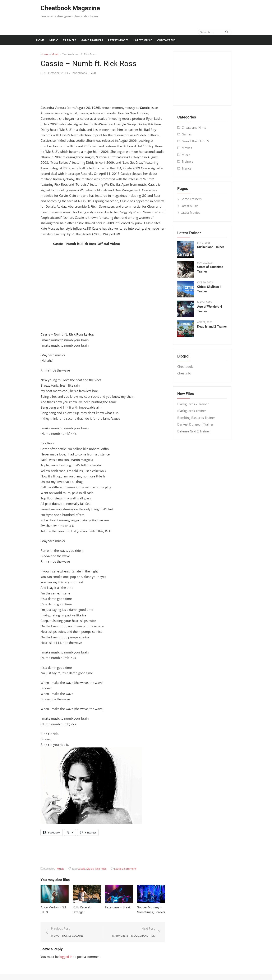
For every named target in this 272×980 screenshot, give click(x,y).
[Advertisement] (179, 12)
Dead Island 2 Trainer (215, 327)
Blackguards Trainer (195, 411)
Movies (190, 148)
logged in (59, 947)
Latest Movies (118, 40)
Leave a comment (118, 858)
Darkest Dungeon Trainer (198, 424)
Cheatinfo (187, 373)
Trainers (70, 40)
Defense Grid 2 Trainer (197, 431)
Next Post (136, 923)
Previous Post (60, 923)
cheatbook (73, 73)
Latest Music (143, 40)
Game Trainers (92, 40)
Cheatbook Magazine (63, 8)
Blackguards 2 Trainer (196, 404)
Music (54, 40)
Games (190, 134)
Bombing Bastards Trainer (199, 418)
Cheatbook (188, 367)
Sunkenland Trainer (213, 247)
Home (40, 40)
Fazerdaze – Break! (116, 898)
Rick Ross (94, 858)
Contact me (166, 40)
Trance (189, 168)
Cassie (74, 858)
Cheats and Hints (197, 127)
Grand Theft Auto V (198, 141)
